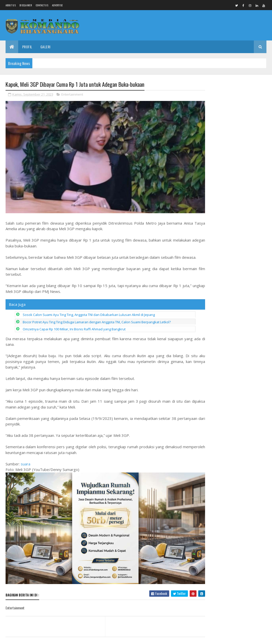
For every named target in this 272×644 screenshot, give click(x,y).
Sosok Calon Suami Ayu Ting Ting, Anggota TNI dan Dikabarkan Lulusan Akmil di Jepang (89, 311)
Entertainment (72, 95)
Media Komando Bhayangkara (51, 637)
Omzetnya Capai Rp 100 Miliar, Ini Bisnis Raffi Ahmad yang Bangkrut (74, 325)
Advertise (57, 5)
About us (11, 5)
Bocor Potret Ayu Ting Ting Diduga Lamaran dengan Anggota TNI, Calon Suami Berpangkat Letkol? (97, 318)
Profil (27, 47)
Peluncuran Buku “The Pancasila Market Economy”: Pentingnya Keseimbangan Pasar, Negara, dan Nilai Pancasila (236, 106)
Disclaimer (26, 5)
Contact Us (42, 5)
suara (26, 460)
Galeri (45, 47)
